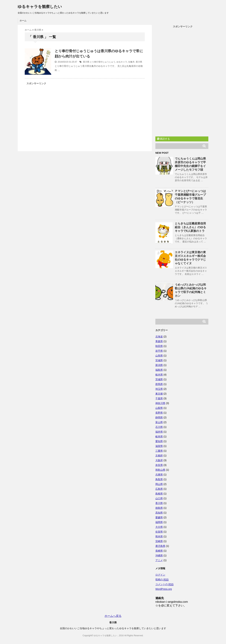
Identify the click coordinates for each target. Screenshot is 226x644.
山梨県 (159, 408)
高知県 (159, 513)
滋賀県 (159, 446)
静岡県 (159, 417)
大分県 (159, 527)
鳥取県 (159, 479)
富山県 (159, 422)
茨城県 (159, 379)
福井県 (159, 432)
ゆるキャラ (122, 62)
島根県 (159, 494)
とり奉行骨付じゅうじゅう (103, 62)
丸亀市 (131, 62)
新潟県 (159, 365)
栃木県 (159, 375)
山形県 (159, 356)
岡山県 (159, 484)
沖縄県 (159, 556)
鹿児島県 (160, 546)
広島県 (159, 489)
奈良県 (159, 465)
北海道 (159, 337)
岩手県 (159, 351)
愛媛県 (159, 517)
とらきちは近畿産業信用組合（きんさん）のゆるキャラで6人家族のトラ (190, 227)
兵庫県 (159, 475)
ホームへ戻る (113, 616)
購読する (163, 139)
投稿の (162, 580)
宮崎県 (159, 541)
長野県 (159, 413)
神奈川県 (160, 403)
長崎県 (159, 551)
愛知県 (159, 441)
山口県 (159, 498)
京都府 (159, 456)
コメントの (164, 584)
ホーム (23, 21)
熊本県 (159, 536)
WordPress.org (164, 589)
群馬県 (159, 384)
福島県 (159, 370)
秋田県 (159, 346)
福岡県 (159, 522)
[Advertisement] (54, 114)
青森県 (159, 341)
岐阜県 (159, 437)
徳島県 (159, 508)
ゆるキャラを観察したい (40, 7)
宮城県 (159, 360)
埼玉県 (159, 389)
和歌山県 (160, 470)
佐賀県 (159, 532)
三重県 (159, 451)
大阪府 (159, 460)
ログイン (160, 575)
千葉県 (159, 398)
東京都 (159, 394)
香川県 (86, 62)
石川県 (159, 427)
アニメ (159, 560)
